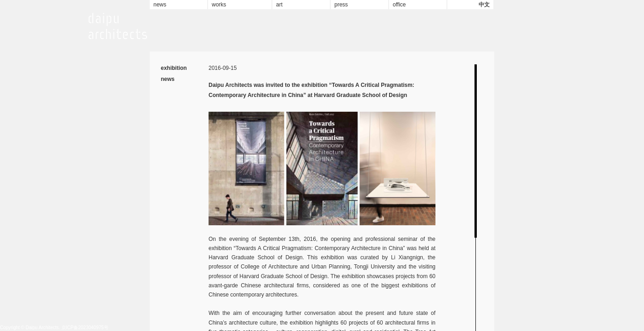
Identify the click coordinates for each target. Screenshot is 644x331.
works (219, 5)
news (160, 5)
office (399, 5)
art (279, 5)
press (341, 5)
